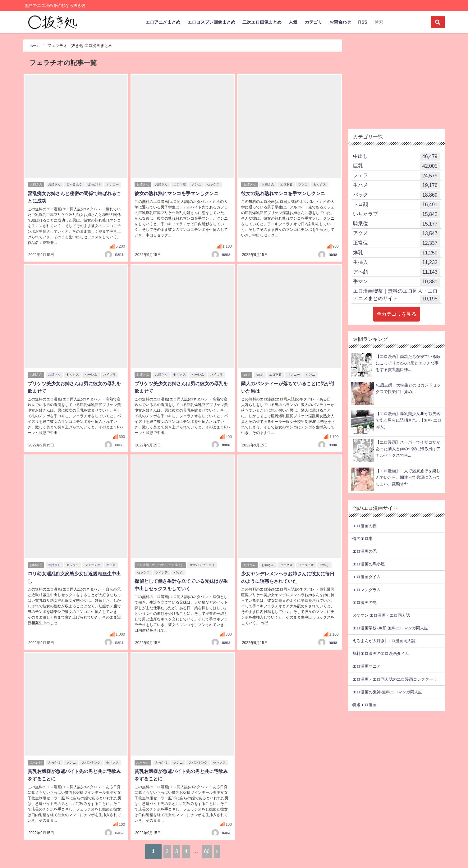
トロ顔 (397, 205)
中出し (326, 565)
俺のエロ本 (362, 539)
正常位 (397, 243)
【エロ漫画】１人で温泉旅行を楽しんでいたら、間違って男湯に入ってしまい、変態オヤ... (408, 477)
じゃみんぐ (76, 185)
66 (216, 851)
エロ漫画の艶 (365, 603)
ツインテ (161, 573)
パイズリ (111, 375)
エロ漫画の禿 (365, 551)
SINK (247, 375)
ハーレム (92, 375)
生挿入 (397, 263)
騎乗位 (397, 224)
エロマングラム (367, 590)
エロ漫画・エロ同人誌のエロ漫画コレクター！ (395, 679)
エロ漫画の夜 (365, 526)
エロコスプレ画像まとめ (211, 22)
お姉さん (36, 185)
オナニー (114, 185)
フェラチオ (94, 565)
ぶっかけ (95, 185)
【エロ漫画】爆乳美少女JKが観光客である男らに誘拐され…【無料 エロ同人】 (408, 420)
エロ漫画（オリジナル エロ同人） (161, 565)
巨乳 (397, 166)
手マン (397, 282)
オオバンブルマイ (204, 565)
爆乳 (397, 253)
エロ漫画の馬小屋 (369, 564)
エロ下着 (181, 185)
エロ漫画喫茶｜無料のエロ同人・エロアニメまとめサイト (397, 296)
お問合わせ (340, 22)
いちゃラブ (397, 214)
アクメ (397, 234)
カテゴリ (314, 22)
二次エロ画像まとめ (262, 22)
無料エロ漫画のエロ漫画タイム (381, 653)
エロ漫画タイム (367, 577)
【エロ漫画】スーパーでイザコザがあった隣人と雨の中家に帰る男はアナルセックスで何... (408, 449)
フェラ (397, 176)
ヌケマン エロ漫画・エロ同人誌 (381, 615)
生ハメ (397, 185)
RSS (363, 22)
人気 (293, 22)
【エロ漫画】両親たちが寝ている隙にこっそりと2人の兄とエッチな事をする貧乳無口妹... (408, 363)
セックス (214, 185)
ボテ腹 (112, 565)
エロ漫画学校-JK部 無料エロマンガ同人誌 (390, 628)
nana (119, 254)
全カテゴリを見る (397, 314)
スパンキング (92, 763)
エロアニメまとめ (163, 22)
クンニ (198, 185)
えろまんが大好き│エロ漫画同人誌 (384, 641)
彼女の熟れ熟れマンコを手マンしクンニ (178, 194)
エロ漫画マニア (367, 666)
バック (177, 573)
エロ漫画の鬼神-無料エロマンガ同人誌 (387, 692)
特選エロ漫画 (365, 705)
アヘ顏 (397, 272)
